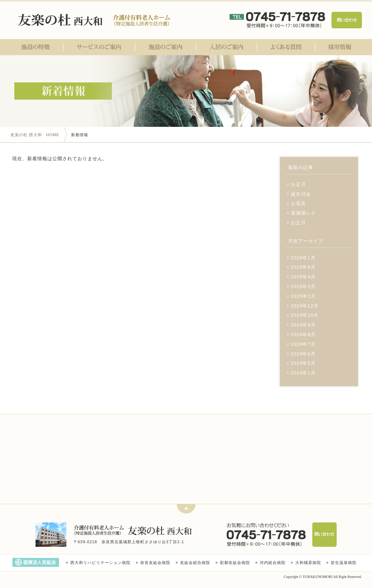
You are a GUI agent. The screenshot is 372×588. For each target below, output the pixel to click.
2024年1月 (303, 373)
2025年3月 (303, 286)
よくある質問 (286, 47)
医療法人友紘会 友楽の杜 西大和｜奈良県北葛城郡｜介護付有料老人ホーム (62, 20)
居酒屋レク (303, 213)
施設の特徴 (37, 47)
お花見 (298, 203)
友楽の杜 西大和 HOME (35, 135)
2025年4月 (303, 277)
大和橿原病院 (308, 563)
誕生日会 (301, 194)
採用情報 (339, 47)
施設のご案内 (166, 47)
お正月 (298, 184)
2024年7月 (303, 344)
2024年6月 (303, 354)
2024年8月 (303, 334)
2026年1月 (303, 258)
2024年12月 (305, 306)
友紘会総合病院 (195, 563)
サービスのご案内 (99, 47)
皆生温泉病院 (344, 563)
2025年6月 (303, 267)
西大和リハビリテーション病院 (100, 563)
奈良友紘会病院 (155, 563)
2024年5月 (303, 363)
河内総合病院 (273, 563)
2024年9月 (303, 325)
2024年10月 (305, 315)
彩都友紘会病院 (235, 563)
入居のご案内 (227, 47)
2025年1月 (303, 296)
